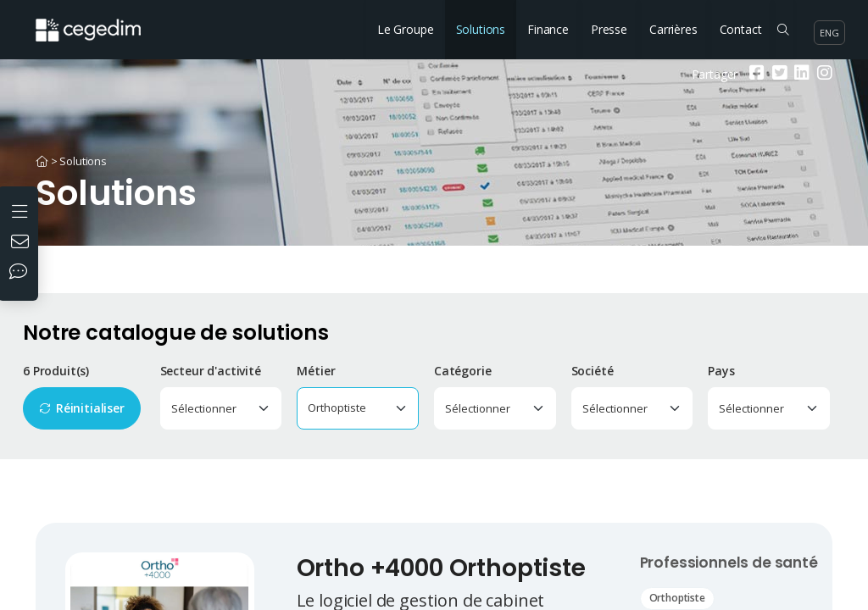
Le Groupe (406, 29)
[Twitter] (778, 74)
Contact (741, 29)
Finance (548, 29)
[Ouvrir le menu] (22, 210)
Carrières (673, 29)
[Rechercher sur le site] (783, 30)
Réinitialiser (90, 408)
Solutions (481, 29)
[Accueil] (42, 161)
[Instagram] (823, 74)
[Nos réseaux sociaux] (22, 273)
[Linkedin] (800, 74)
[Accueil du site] (101, 21)
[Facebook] (755, 74)
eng (829, 33)
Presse (609, 29)
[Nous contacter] (22, 243)
